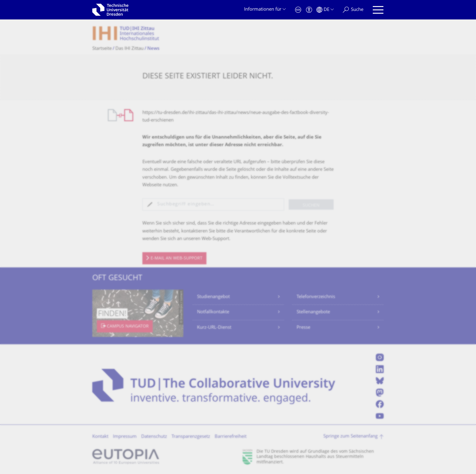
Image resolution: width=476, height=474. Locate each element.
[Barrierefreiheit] (309, 10)
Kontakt (100, 437)
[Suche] (353, 10)
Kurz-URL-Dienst (214, 328)
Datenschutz (154, 437)
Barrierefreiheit (231, 437)
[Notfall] (298, 10)
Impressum (125, 437)
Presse (303, 328)
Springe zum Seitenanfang (350, 436)
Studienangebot (213, 297)
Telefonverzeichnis (316, 297)
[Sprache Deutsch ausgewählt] (325, 10)
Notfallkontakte (213, 312)
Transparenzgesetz (191, 437)
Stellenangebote (313, 312)
